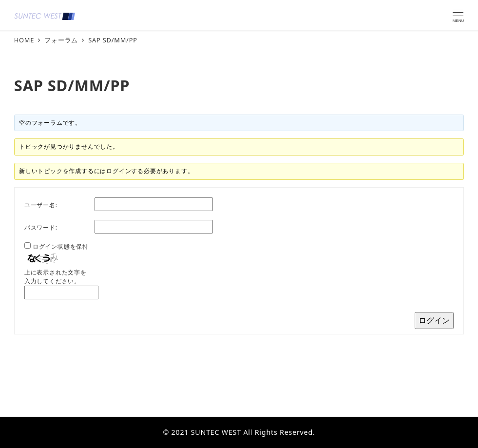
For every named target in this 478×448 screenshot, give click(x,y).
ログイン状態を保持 (61, 246)
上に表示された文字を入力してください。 (56, 277)
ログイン (434, 320)
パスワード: (41, 227)
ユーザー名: (41, 205)
